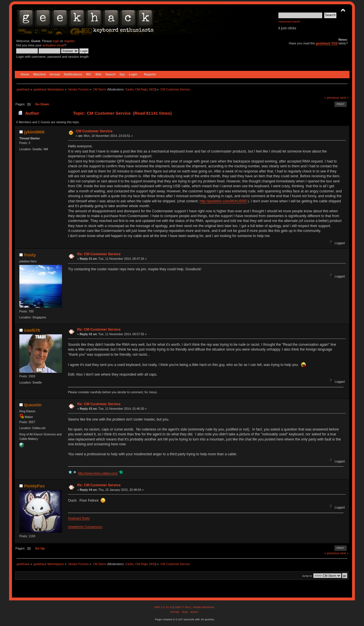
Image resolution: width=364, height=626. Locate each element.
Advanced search (289, 21)
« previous (332, 98)
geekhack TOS (327, 43)
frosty (30, 255)
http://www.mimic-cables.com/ (98, 473)
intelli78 (32, 330)
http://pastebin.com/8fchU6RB (223, 201)
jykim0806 (34, 132)
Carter (129, 89)
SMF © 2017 (183, 607)
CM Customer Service (94, 131)
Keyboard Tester (79, 518)
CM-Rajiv (141, 89)
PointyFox (34, 486)
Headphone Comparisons (85, 527)
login (56, 41)
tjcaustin (33, 405)
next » (344, 98)
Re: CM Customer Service (99, 254)
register (69, 41)
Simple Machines (203, 607)
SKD (152, 89)
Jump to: (307, 576)
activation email (53, 45)
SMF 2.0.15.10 (164, 607)
